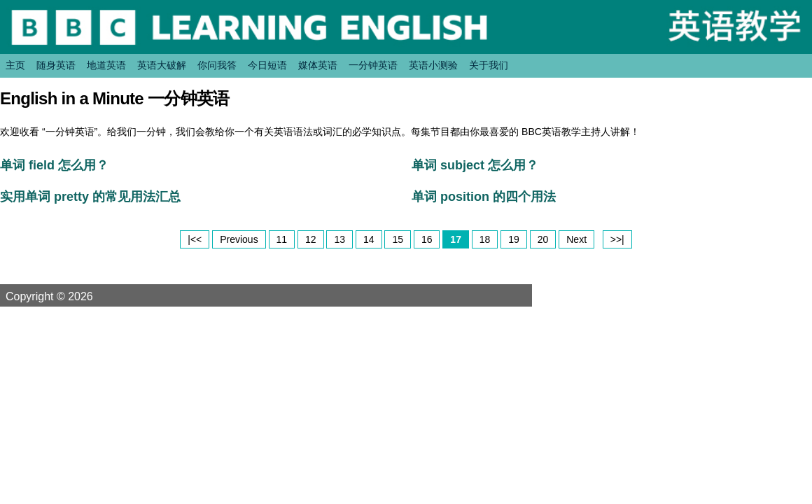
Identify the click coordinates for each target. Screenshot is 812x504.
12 (311, 239)
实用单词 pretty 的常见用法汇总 (90, 197)
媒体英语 (318, 65)
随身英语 (56, 65)
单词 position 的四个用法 (484, 197)
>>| (617, 239)
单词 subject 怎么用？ (475, 165)
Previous (239, 239)
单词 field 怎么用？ (54, 165)
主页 (15, 65)
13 (339, 239)
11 (282, 239)
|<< (195, 239)
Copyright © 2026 (66, 296)
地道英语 (106, 65)
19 (514, 239)
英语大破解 (162, 65)
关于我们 (489, 65)
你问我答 (217, 65)
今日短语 (267, 65)
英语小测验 (433, 65)
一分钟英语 (373, 65)
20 (543, 239)
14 (369, 239)
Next (576, 239)
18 (485, 239)
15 (398, 239)
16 (427, 239)
